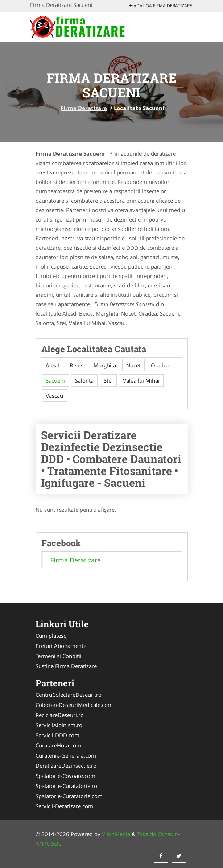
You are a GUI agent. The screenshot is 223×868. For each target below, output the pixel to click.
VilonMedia (116, 834)
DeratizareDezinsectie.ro (66, 766)
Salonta (84, 380)
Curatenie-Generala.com (66, 755)
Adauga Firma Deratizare (161, 6)
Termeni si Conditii (59, 656)
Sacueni (55, 380)
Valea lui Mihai (141, 380)
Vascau (54, 396)
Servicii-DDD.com (57, 735)
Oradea (160, 365)
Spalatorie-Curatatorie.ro (66, 786)
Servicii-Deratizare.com (64, 806)
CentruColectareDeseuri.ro (69, 695)
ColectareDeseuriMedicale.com (74, 705)
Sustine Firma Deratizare (66, 666)
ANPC (43, 843)
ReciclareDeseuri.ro (60, 715)
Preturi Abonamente (61, 646)
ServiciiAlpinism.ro (59, 725)
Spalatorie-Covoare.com (65, 776)
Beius (77, 365)
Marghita (105, 365)
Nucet (133, 365)
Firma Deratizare (84, 108)
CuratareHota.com (58, 745)
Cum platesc (51, 636)
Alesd (53, 365)
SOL (56, 843)
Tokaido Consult (157, 834)
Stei (108, 380)
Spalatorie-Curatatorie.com (69, 796)
